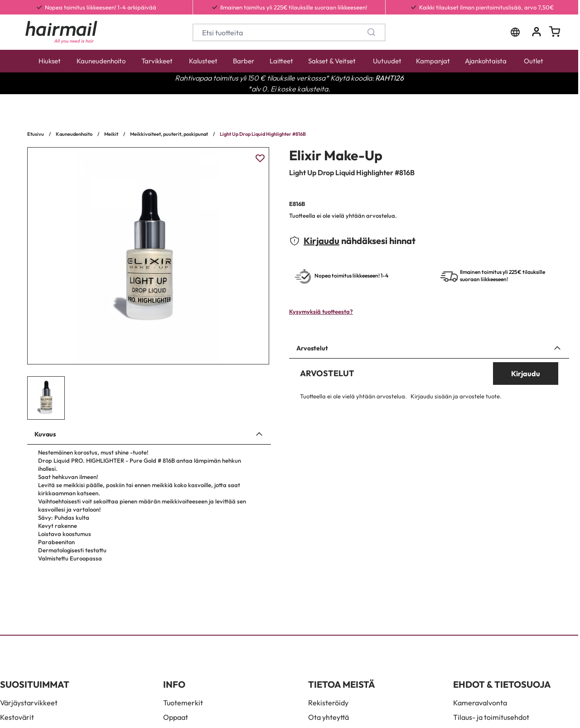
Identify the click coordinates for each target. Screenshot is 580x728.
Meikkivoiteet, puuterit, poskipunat (169, 134)
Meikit (111, 134)
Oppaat (176, 717)
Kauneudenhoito (101, 61)
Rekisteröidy (328, 703)
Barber (244, 61)
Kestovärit (17, 717)
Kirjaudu (321, 241)
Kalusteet (203, 61)
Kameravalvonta (480, 703)
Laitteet (281, 61)
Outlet (534, 61)
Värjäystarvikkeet (29, 703)
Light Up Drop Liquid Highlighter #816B (263, 134)
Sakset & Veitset (332, 61)
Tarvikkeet (157, 61)
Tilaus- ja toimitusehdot (491, 717)
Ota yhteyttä (329, 717)
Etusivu (36, 134)
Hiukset (50, 61)
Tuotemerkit (183, 703)
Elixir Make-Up (336, 155)
